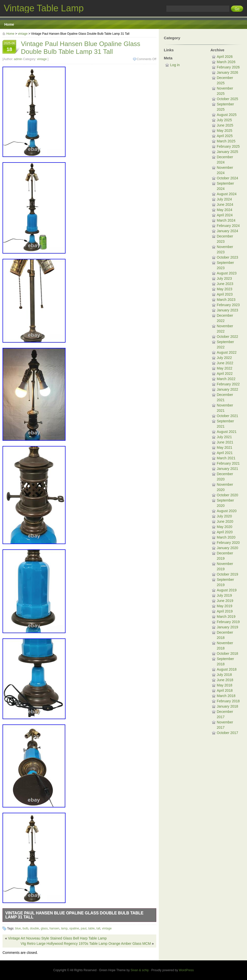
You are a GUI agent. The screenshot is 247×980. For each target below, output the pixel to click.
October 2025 (227, 99)
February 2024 (228, 226)
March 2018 (226, 696)
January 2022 (227, 389)
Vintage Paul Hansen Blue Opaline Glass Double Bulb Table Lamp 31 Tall (74, 915)
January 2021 (227, 469)
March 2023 (226, 300)
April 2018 (225, 690)
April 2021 (225, 453)
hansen (54, 928)
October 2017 (227, 733)
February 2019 (228, 622)
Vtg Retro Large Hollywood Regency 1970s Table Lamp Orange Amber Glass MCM (86, 944)
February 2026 (228, 67)
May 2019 (224, 606)
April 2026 (225, 57)
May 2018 (224, 685)
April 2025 (225, 136)
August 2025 (227, 115)
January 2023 (227, 310)
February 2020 (228, 543)
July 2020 (224, 516)
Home (9, 24)
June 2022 (225, 363)
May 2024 (224, 210)
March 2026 (226, 62)
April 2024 (225, 215)
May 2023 (224, 289)
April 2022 (225, 374)
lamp (64, 928)
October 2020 (227, 495)
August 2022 (227, 352)
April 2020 (225, 532)
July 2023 (224, 278)
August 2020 (227, 511)
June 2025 (225, 125)
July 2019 (224, 595)
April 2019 (225, 611)
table (91, 928)
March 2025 (226, 141)
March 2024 (226, 220)
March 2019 (226, 617)
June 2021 (225, 442)
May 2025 (224, 131)
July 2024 (224, 199)
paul (84, 928)
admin (18, 59)
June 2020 (225, 521)
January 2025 (227, 152)
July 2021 (224, 437)
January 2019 (227, 627)
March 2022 (226, 379)
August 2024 (227, 194)
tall (98, 928)
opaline (74, 928)
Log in (175, 65)
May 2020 (224, 527)
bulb (25, 928)
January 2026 (227, 72)
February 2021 (228, 463)
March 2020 (226, 537)
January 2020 (227, 548)
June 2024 (225, 205)
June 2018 (225, 680)
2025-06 (9, 47)
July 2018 (224, 675)
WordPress (186, 970)
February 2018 (228, 701)
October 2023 (227, 257)
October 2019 (227, 574)
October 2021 (227, 416)
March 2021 (226, 458)
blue (18, 928)
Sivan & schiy (140, 970)
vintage (23, 34)
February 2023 (228, 305)
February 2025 (228, 146)
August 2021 (227, 432)
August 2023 (227, 273)
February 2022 (228, 384)
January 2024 (227, 231)
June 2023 (225, 284)
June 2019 (225, 601)
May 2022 (224, 368)
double (35, 928)
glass (44, 928)
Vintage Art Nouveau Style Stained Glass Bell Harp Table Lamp (57, 938)
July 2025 (224, 120)
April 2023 (225, 294)
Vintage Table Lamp (44, 8)
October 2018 (227, 654)
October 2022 (227, 337)
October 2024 (227, 178)
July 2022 (224, 358)
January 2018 (227, 706)
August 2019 (227, 590)
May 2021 (224, 447)
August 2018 (227, 669)
